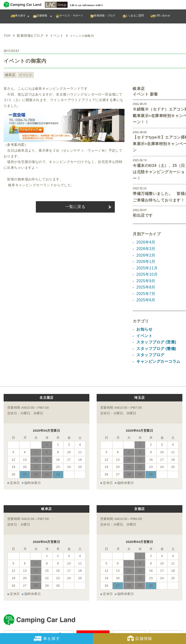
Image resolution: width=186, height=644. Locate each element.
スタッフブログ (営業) (154, 308)
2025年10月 (146, 245)
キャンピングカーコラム (156, 325)
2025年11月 (146, 239)
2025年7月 (145, 262)
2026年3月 (145, 222)
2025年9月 (145, 251)
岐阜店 (9, 74)
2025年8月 (145, 256)
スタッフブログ (149, 320)
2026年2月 (145, 228)
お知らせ (143, 296)
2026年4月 (145, 216)
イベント (23, 74)
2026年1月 (145, 233)
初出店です (141, 190)
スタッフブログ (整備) (154, 314)
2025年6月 (145, 268)
